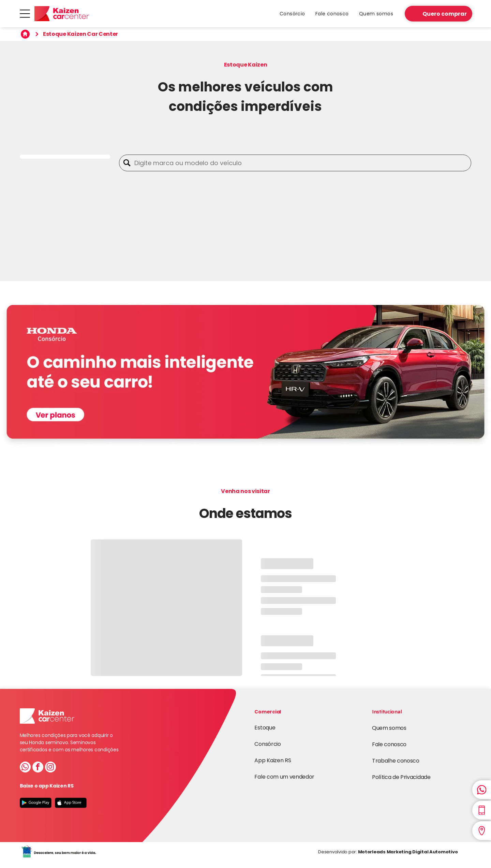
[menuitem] (292, 14)
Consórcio (267, 744)
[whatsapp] (25, 768)
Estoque (265, 728)
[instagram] (50, 768)
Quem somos (389, 728)
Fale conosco (389, 744)
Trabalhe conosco (396, 761)
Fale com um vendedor (284, 777)
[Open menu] (25, 14)
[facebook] (38, 768)
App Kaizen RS (273, 760)
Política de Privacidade (401, 777)
